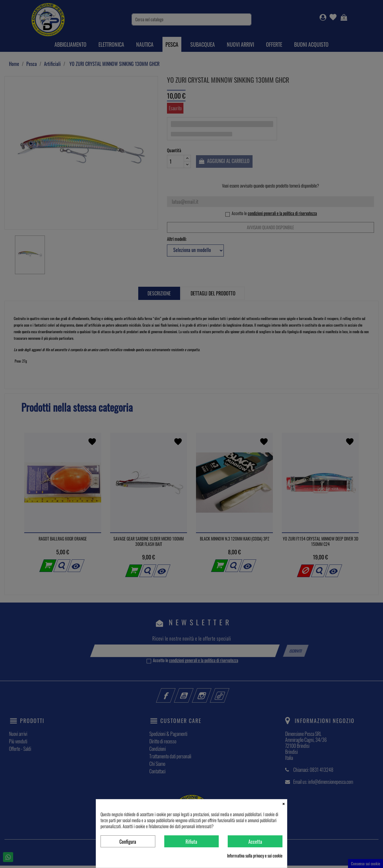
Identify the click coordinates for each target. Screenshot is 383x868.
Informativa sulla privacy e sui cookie (255, 856)
